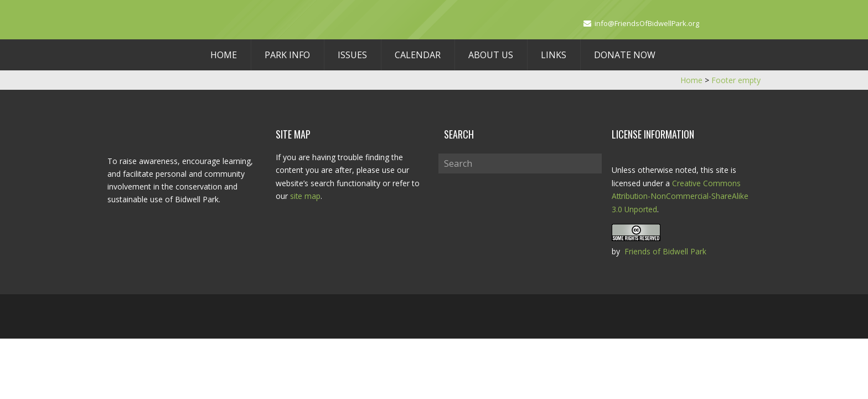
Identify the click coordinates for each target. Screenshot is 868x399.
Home (224, 55)
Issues (352, 55)
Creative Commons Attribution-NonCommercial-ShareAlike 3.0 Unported (681, 196)
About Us (491, 55)
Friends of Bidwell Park (665, 250)
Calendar (418, 55)
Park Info (287, 55)
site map (306, 196)
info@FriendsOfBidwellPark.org (647, 23)
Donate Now (625, 55)
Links (554, 55)
